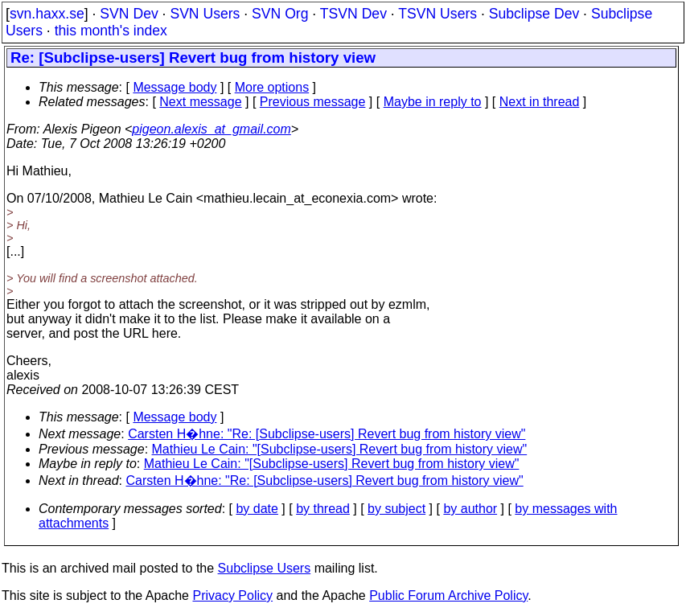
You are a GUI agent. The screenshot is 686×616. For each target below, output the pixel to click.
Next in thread (540, 102)
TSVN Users (437, 14)
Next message (200, 102)
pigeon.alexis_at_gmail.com (211, 129)
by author (470, 509)
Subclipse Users (265, 568)
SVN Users (205, 14)
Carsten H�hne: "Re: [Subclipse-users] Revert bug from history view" (327, 434)
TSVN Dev (353, 14)
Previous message (313, 102)
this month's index (111, 31)
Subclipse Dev (534, 14)
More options (272, 87)
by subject (396, 509)
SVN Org (280, 14)
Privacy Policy (232, 595)
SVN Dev (129, 14)
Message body (175, 87)
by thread (323, 509)
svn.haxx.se (47, 14)
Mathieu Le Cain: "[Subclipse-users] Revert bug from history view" (340, 449)
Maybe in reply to (433, 102)
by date (257, 509)
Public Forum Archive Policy (448, 595)
